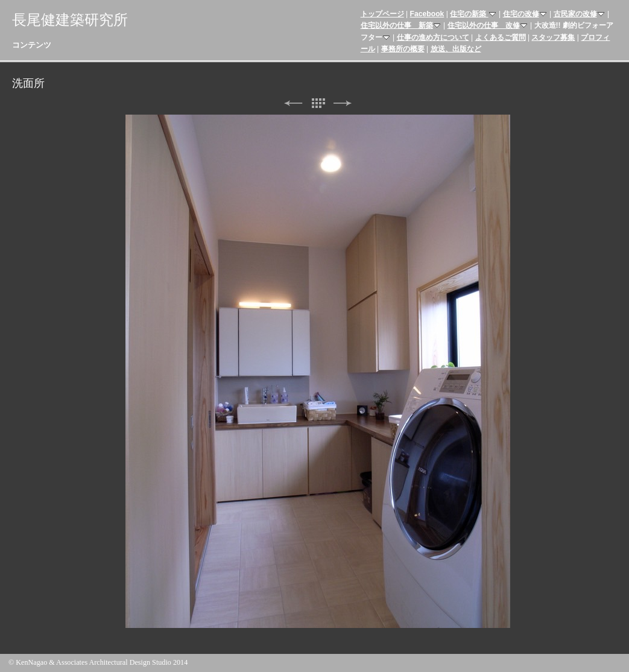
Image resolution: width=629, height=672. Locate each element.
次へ (343, 103)
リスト (318, 103)
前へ (293, 103)
